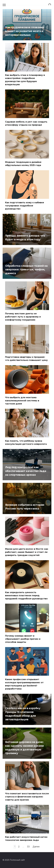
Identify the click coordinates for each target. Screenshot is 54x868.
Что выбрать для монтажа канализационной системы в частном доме (22, 400)
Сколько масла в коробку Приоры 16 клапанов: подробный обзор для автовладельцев (23, 714)
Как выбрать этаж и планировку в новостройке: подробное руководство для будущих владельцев (25, 80)
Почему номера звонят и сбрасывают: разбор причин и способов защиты (23, 639)
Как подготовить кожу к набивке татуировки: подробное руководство (25, 206)
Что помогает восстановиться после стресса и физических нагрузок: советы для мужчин (27, 797)
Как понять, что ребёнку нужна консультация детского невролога (26, 442)
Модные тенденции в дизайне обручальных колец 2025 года (23, 164)
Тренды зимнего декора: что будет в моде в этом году (25, 238)
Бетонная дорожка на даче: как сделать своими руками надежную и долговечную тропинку (25, 748)
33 (28, 847)
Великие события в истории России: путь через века (25, 507)
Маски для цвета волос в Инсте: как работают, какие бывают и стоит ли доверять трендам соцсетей (27, 552)
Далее (36, 847)
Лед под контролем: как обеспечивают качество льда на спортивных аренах (26, 471)
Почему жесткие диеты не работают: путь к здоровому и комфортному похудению (23, 317)
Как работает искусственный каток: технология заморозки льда (26, 839)
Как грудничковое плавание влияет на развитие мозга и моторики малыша (25, 31)
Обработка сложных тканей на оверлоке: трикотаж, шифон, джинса (26, 270)
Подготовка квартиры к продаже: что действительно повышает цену (26, 359)
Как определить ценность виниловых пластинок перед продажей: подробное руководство (26, 596)
